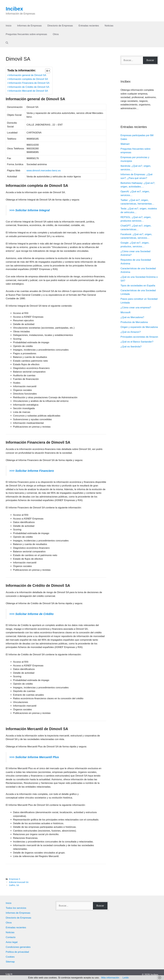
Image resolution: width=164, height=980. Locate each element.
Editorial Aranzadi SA (19, 882)
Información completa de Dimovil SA (28, 79)
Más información (110, 978)
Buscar (150, 60)
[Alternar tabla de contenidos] (46, 71)
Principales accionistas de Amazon (139, 337)
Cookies (10, 957)
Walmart (125, 144)
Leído (126, 978)
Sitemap (10, 962)
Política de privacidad (17, 952)
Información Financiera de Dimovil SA (29, 83)
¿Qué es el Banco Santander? (137, 342)
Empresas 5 (15, 879)
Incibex (14, 9)
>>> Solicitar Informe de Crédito (31, 614)
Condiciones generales (18, 947)
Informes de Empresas (29, 26)
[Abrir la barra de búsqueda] (7, 43)
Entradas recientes (89, 26)
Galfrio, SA (14, 885)
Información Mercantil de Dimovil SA (28, 91)
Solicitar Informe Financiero (34, 471)
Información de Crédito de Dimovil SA (29, 87)
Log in (9, 974)
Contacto (11, 937)
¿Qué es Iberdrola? (131, 347)
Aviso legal (12, 942)
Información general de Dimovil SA (27, 75)
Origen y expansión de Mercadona (139, 327)
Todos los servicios (16, 908)
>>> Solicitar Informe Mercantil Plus (34, 757)
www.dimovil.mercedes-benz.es (44, 171)
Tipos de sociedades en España (138, 286)
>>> (12, 471)
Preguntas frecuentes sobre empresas (26, 34)
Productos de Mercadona (134, 322)
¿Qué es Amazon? (131, 332)
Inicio (9, 26)
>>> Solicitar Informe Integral (30, 210)
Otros (56, 34)
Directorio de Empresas (60, 26)
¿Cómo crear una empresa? (136, 308)
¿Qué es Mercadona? (132, 317)
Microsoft (126, 312)
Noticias (109, 26)
